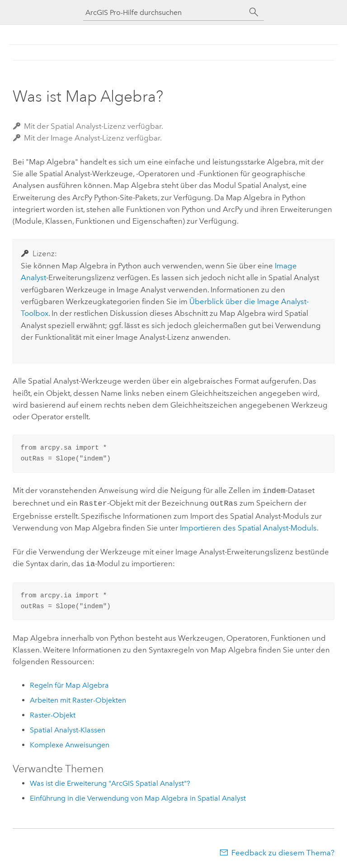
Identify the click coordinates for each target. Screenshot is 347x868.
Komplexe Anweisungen (70, 742)
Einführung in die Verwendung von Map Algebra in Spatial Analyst (138, 795)
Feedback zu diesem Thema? (283, 850)
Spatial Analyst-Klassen (68, 727)
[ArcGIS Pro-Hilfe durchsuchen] (164, 12)
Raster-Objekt (53, 712)
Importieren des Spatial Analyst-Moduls (248, 526)
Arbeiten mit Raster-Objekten (78, 697)
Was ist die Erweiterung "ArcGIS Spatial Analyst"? (110, 781)
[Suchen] (254, 12)
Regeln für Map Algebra (69, 683)
